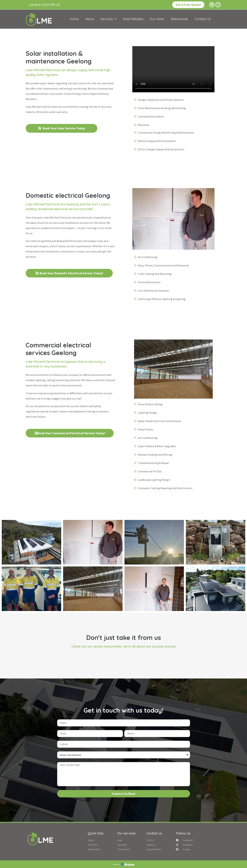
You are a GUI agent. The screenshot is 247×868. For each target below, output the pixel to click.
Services (109, 19)
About (90, 19)
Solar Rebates (133, 19)
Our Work (157, 19)
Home (74, 19)
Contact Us (203, 19)
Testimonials (179, 19)
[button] (45, 5)
